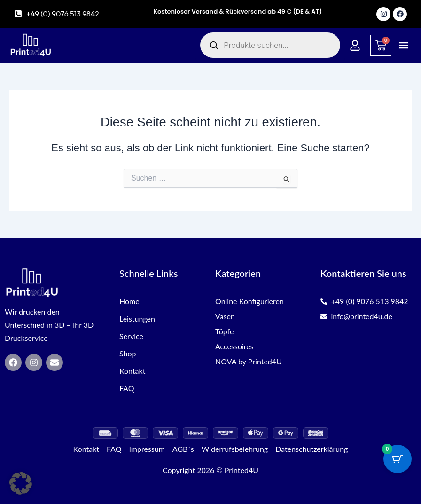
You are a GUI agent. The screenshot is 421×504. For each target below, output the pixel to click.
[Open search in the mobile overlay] (270, 45)
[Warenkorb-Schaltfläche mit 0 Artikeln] (398, 459)
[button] (404, 45)
